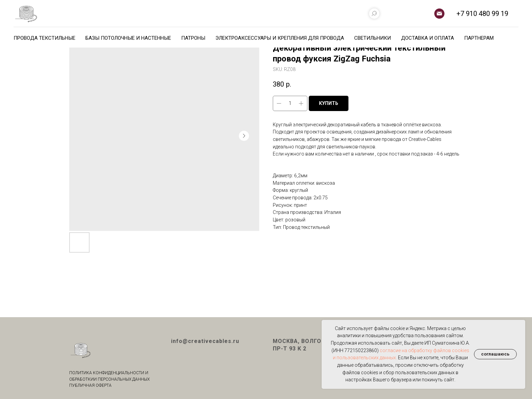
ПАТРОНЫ (193, 38)
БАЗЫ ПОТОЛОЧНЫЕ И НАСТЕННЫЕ (128, 38)
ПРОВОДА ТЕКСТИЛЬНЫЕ (44, 38)
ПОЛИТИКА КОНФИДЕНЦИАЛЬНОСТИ (107, 373)
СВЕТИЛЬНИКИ (373, 38)
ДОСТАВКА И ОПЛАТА (427, 38)
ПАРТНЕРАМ (479, 38)
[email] (439, 14)
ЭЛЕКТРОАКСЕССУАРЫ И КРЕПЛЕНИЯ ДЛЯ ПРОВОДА (280, 38)
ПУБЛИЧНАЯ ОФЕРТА (90, 385)
